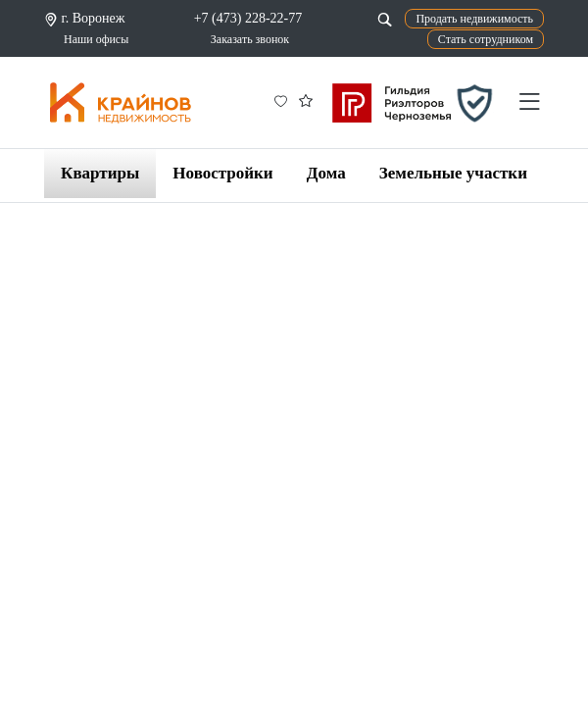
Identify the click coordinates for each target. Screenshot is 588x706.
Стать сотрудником (486, 39)
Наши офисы (96, 39)
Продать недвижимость (474, 19)
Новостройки (222, 173)
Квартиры (100, 173)
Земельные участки (453, 173)
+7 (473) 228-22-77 (248, 18)
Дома (326, 173)
